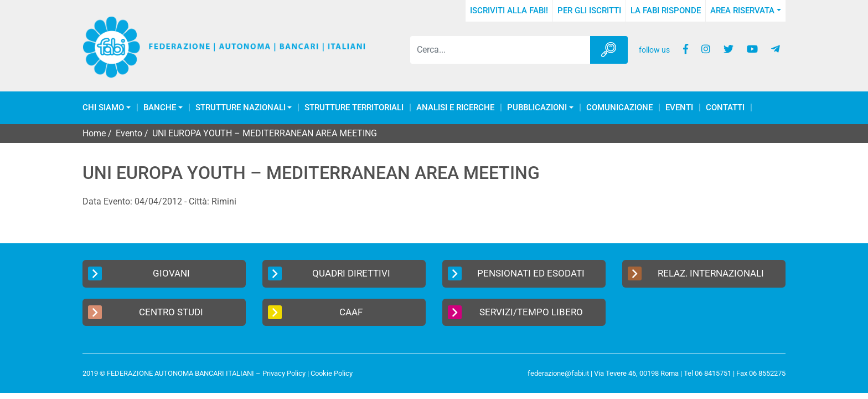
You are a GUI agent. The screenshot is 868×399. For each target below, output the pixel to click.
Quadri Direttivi (329, 273)
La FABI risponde (666, 11)
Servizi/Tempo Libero (515, 312)
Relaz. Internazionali (696, 273)
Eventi (679, 108)
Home (94, 133)
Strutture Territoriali (354, 108)
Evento (129, 133)
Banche (160, 108)
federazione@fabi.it (558, 373)
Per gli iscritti (589, 11)
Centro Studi (146, 312)
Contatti (725, 108)
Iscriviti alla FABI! (509, 11)
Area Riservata (742, 11)
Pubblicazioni (537, 108)
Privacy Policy (284, 373)
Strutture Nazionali (241, 108)
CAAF (315, 312)
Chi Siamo (103, 108)
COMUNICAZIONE (619, 108)
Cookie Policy (332, 373)
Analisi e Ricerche (455, 108)
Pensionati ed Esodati (516, 273)
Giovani (139, 273)
